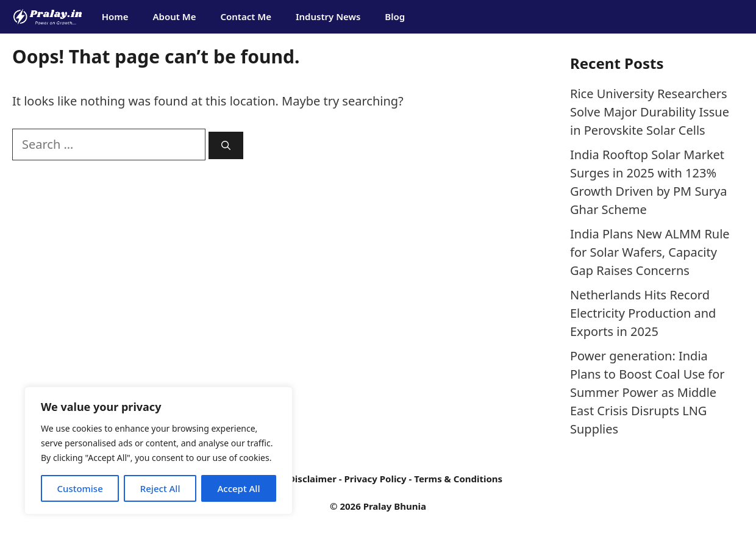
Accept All (238, 488)
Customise (80, 488)
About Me (174, 16)
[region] (159, 451)
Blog (395, 16)
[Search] (226, 145)
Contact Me (246, 16)
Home (115, 16)
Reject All (160, 488)
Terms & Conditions (458, 479)
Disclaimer (312, 479)
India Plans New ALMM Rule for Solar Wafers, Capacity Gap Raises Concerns (650, 252)
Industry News (328, 16)
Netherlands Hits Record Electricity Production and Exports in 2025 (643, 313)
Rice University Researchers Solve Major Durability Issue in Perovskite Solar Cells (650, 112)
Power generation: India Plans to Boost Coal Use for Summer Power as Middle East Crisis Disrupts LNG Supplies (647, 392)
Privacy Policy (375, 479)
